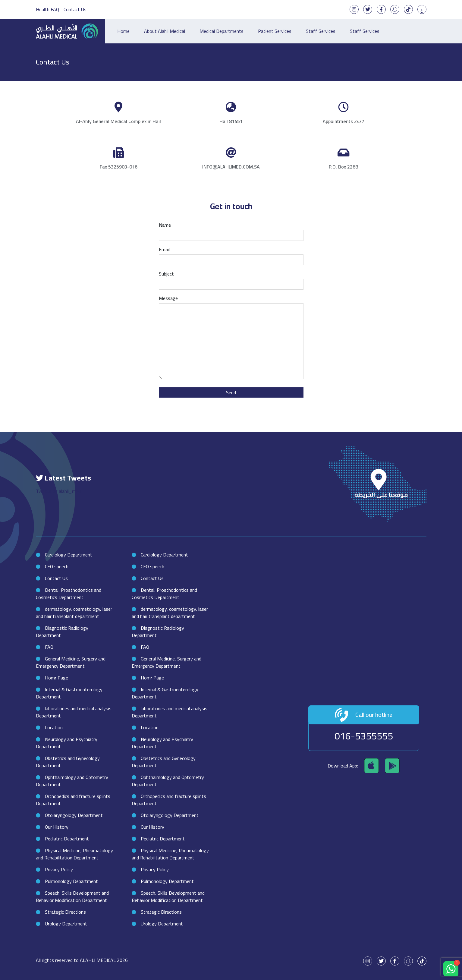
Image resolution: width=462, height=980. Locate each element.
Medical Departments (222, 31)
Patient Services (275, 31)
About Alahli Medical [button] (165, 31)
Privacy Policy (59, 869)
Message (231, 338)
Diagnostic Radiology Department (62, 632)
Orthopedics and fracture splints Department (73, 800)
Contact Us (75, 9)
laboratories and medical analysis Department (74, 712)
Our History (57, 827)
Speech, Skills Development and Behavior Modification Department (72, 896)
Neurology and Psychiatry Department (67, 743)
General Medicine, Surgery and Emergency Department (71, 662)
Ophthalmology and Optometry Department (72, 781)
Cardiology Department (69, 555)
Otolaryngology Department (74, 815)
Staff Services (321, 31)
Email (231, 255)
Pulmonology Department (71, 881)
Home (123, 31)
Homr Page (57, 678)
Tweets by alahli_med (58, 491)
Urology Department (66, 924)
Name (231, 231)
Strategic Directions (65, 912)
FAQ (49, 647)
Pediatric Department (67, 839)
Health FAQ (47, 9)
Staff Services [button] (365, 31)
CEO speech (57, 566)
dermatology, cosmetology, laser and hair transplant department (74, 613)
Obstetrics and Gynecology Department (68, 762)
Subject (231, 279)
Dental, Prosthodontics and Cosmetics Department (69, 594)
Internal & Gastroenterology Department (69, 693)
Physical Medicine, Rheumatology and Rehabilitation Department (74, 854)
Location (54, 727)
